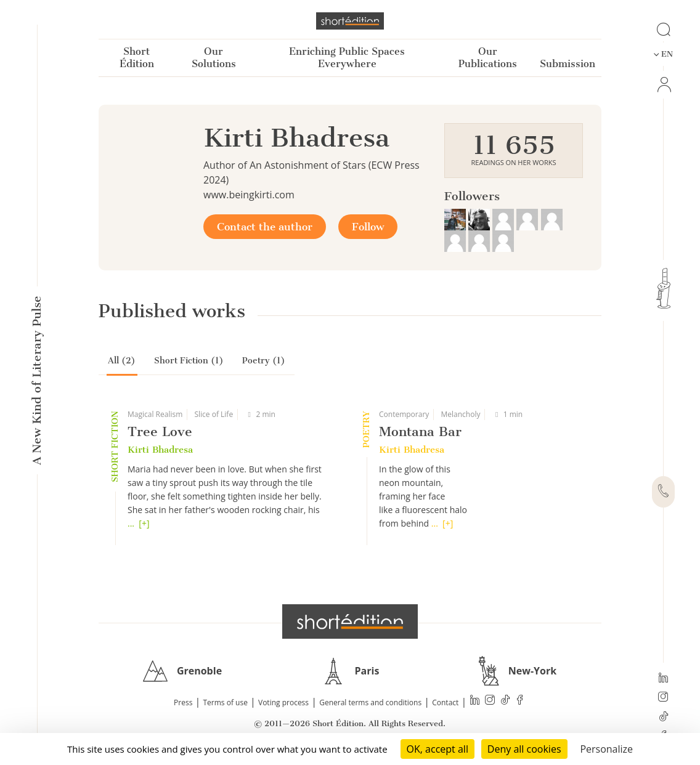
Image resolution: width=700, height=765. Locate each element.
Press (183, 702)
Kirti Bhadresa (160, 450)
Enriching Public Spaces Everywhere (347, 58)
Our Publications (488, 58)
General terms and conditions (370, 702)
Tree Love (160, 431)
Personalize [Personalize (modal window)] (606, 749)
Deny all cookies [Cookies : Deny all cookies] (524, 749)
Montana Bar (420, 431)
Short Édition (137, 58)
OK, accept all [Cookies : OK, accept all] (437, 749)
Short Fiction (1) (189, 361)
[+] (144, 523)
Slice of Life (214, 414)
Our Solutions (214, 58)
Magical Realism (155, 414)
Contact (445, 702)
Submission (568, 64)
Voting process (283, 702)
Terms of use (226, 702)
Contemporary (404, 414)
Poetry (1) (264, 361)
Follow (368, 227)
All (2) (122, 361)
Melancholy (460, 414)
